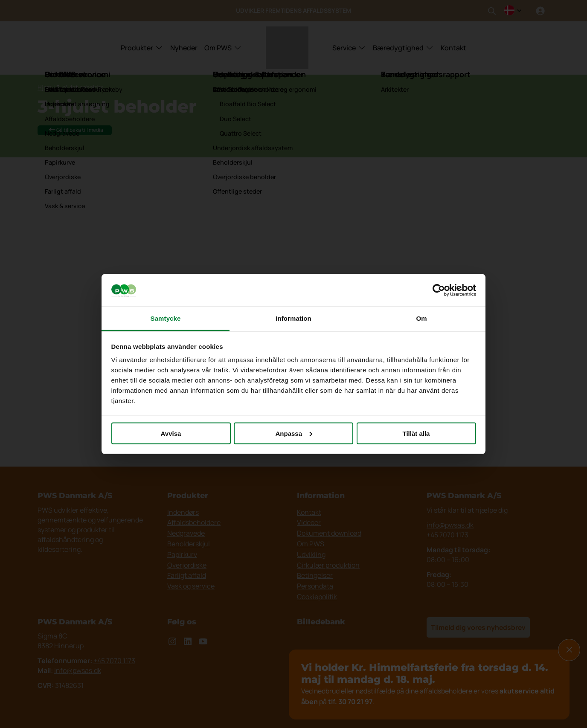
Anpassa (294, 433)
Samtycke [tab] (166, 318)
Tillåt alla (416, 433)
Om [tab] (421, 318)
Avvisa (171, 433)
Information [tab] (293, 318)
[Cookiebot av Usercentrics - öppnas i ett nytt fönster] (439, 290)
